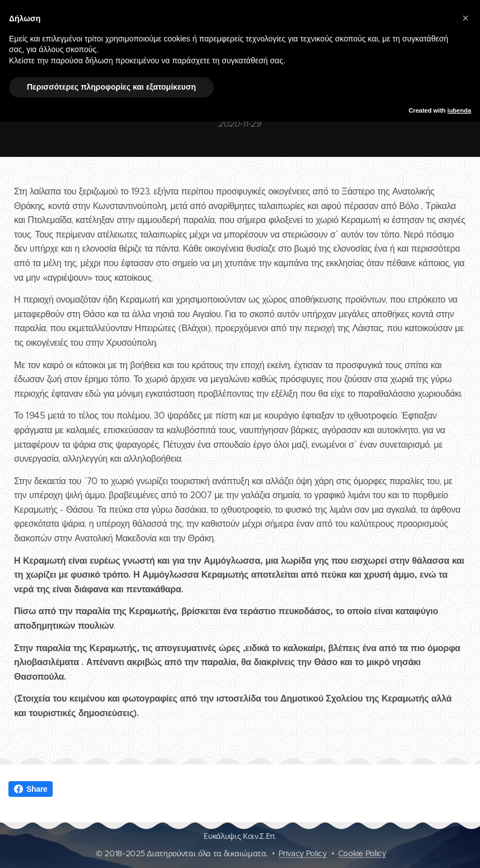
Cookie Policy (362, 853)
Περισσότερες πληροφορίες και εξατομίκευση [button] (111, 87)
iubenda (459, 110)
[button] (465, 18)
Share (31, 789)
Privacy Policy (303, 853)
